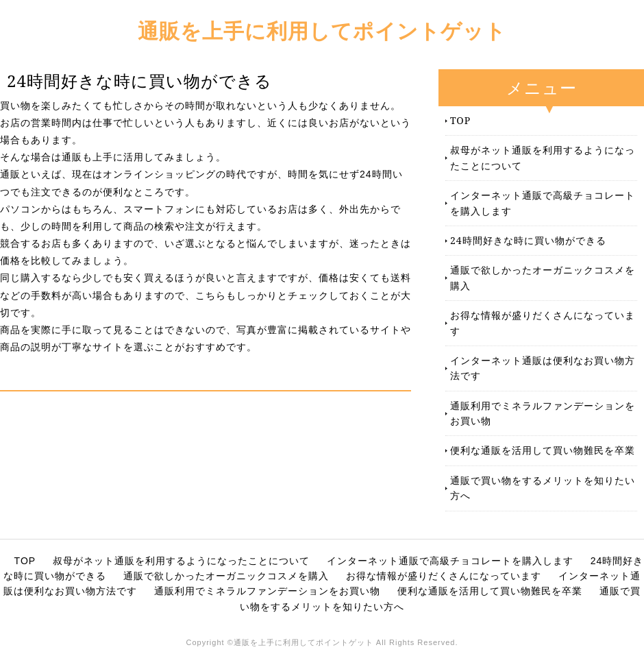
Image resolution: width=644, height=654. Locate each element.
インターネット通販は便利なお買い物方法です (543, 368)
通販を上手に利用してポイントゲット (322, 31)
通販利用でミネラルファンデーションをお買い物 (543, 413)
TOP (460, 120)
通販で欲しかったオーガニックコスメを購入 (543, 277)
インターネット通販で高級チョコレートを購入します (543, 203)
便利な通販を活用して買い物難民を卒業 (543, 450)
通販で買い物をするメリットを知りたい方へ (543, 488)
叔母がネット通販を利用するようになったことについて (543, 157)
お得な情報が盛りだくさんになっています (543, 323)
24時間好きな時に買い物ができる (528, 240)
